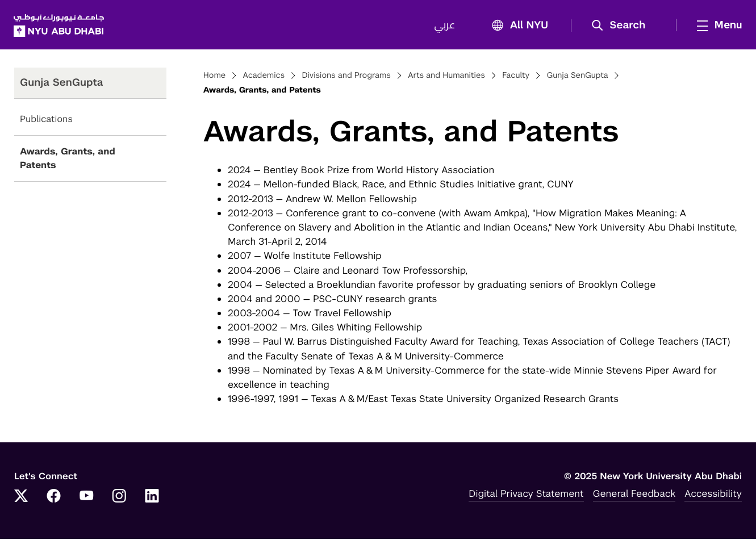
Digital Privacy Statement (526, 495)
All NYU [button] (516, 26)
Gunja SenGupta (577, 77)
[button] (622, 26)
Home (215, 77)
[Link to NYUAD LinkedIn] (152, 498)
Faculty (516, 77)
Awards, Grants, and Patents (68, 160)
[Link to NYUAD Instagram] (119, 498)
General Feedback (634, 495)
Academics (264, 77)
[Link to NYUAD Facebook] (54, 498)
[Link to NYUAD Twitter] (21, 498)
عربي (444, 26)
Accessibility (713, 495)
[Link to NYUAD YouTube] (86, 498)
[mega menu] (716, 26)
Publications (46, 121)
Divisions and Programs (346, 77)
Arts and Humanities (446, 77)
